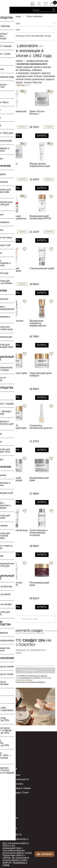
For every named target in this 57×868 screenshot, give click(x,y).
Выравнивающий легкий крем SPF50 (40, 217)
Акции (6, 758)
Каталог (8, 739)
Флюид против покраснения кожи (40, 165)
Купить (15, 136)
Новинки (7, 754)
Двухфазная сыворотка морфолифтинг (38, 323)
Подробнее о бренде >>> (16, 85)
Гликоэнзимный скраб (42, 268)
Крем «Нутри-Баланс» (37, 112)
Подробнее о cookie (15, 864)
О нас (7, 803)
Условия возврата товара (16, 788)
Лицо (5, 745)
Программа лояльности (15, 779)
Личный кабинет (11, 775)
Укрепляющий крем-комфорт (41, 374)
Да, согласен (45, 854)
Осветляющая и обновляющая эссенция (38, 533)
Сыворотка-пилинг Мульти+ (13, 322)
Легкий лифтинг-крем (15, 373)
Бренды (7, 814)
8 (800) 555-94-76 (12, 835)
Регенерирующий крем (39, 584)
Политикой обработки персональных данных (28, 679)
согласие (12, 676)
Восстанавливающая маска (15, 112)
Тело (5, 749)
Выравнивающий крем (39, 479)
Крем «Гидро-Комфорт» (10, 165)
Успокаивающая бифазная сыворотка (15, 217)
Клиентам (10, 769)
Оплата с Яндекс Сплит (16, 793)
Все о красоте (10, 818)
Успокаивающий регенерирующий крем (13, 480)
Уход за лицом (11, 23)
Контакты (10, 828)
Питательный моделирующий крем (15, 427)
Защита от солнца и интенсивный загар (28, 37)
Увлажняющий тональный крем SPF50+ (12, 271)
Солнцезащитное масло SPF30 (13, 584)
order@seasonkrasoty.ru (15, 839)
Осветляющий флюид (15, 530)
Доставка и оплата (13, 784)
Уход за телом (11, 29)
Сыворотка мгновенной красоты (41, 427)
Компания (8, 809)
